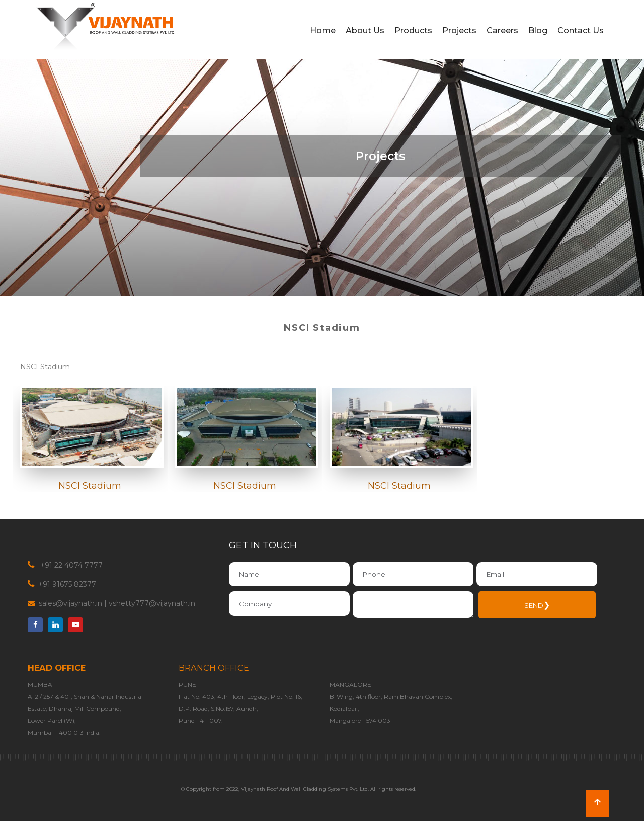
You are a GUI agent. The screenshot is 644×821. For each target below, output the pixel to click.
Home (323, 30)
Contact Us (581, 30)
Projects (459, 30)
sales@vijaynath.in (70, 603)
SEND (537, 605)
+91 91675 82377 (66, 584)
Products (413, 30)
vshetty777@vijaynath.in (152, 603)
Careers (502, 30)
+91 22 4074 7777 (70, 565)
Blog (538, 30)
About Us (365, 30)
